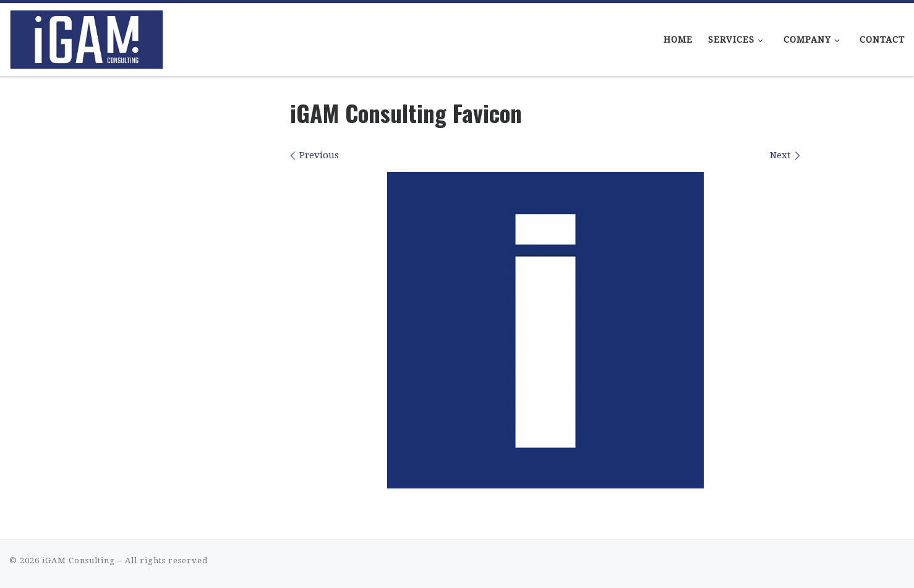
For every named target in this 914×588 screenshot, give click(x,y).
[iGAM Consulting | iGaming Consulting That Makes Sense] (87, 36)
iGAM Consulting (79, 560)
